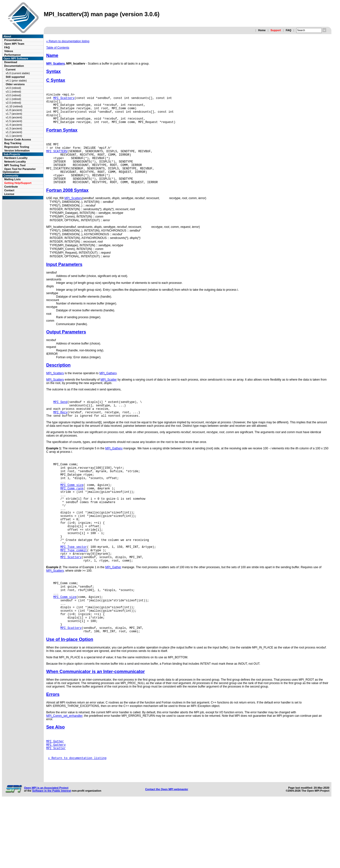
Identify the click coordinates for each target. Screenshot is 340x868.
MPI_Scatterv (55, 64)
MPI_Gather (113, 616)
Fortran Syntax (62, 137)
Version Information (17, 151)
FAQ (288, 30)
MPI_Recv (60, 438)
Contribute (11, 187)
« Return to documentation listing (68, 41)
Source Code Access (18, 139)
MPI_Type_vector (74, 592)
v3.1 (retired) (13, 92)
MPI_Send (60, 426)
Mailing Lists (12, 179)
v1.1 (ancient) (14, 136)
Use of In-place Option (70, 699)
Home (262, 30)
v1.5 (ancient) (14, 121)
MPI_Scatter (109, 403)
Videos (9, 51)
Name (52, 55)
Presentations (13, 40)
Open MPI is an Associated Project (46, 854)
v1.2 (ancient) (14, 132)
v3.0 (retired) (13, 95)
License (9, 194)
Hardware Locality (16, 158)
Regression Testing (17, 147)
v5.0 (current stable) (18, 73)
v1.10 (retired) (14, 106)
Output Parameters (66, 355)
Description (58, 388)
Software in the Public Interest (52, 857)
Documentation (14, 66)
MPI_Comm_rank (72, 521)
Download (11, 62)
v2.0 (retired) (13, 103)
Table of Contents (58, 48)
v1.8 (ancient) (14, 110)
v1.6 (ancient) (14, 117)
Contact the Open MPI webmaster (167, 855)
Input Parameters (64, 288)
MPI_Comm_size (72, 517)
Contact (9, 190)
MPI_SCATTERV (57, 160)
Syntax (53, 71)
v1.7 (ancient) (14, 114)
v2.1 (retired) (13, 99)
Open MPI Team (14, 44)
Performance (12, 55)
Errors (53, 754)
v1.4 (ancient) (14, 125)
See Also (55, 786)
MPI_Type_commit (74, 596)
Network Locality (15, 162)
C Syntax (56, 80)
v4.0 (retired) (13, 88)
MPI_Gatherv (108, 397)
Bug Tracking (13, 143)
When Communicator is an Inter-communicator (96, 731)
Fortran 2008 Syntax (67, 206)
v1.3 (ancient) (14, 128)
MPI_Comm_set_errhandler (64, 775)
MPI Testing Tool (15, 165)
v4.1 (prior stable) (16, 81)
